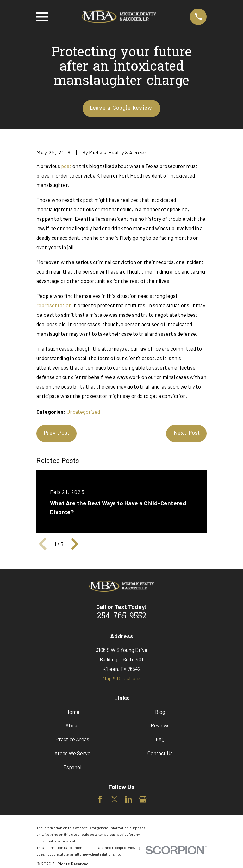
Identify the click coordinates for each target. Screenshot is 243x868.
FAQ (160, 739)
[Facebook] (100, 799)
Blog (160, 712)
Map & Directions (121, 678)
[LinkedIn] (129, 799)
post (66, 166)
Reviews (160, 725)
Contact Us (160, 753)
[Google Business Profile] (143, 799)
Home (72, 712)
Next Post (187, 433)
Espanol (72, 767)
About (72, 725)
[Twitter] (114, 799)
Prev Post (56, 433)
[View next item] (75, 544)
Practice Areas (72, 739)
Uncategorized (83, 412)
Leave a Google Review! (121, 108)
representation (54, 305)
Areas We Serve (72, 753)
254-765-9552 (122, 617)
